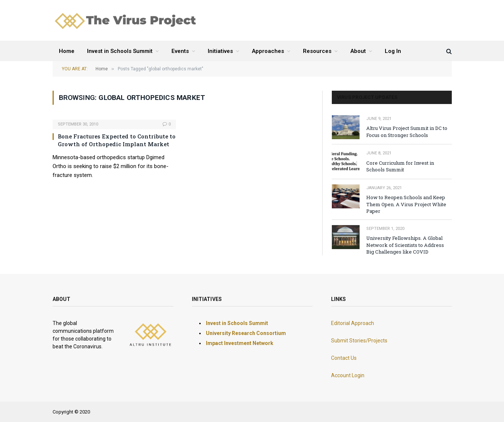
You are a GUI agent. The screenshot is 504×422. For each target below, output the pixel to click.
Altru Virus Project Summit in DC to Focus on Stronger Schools (407, 132)
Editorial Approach (353, 323)
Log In (393, 51)
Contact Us (344, 358)
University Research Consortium (246, 333)
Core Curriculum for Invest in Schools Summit (400, 166)
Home (67, 51)
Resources (317, 51)
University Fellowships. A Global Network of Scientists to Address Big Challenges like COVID (405, 245)
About (358, 51)
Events (180, 51)
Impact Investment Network (240, 343)
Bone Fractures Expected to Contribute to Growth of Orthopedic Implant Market (117, 140)
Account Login (348, 375)
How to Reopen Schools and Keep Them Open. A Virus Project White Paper (406, 204)
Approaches (268, 51)
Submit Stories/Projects (359, 341)
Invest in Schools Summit (120, 51)
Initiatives (220, 51)
